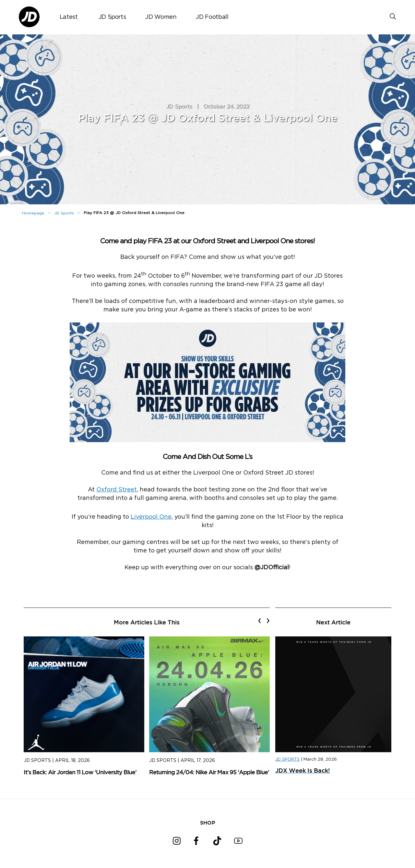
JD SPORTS (287, 759)
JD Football (212, 17)
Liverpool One (151, 517)
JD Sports (112, 17)
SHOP (208, 823)
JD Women (161, 17)
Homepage (33, 213)
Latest (69, 17)
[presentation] (260, 621)
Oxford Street (117, 490)
